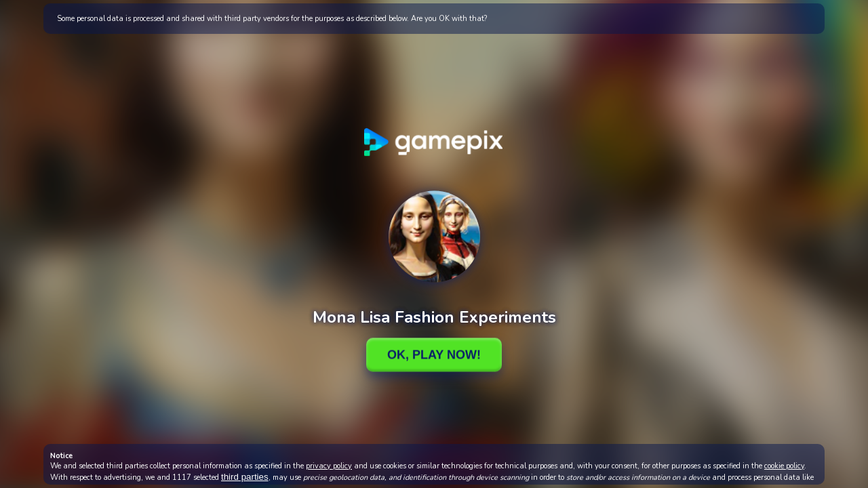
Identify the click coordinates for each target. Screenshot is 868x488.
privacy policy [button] (329, 466)
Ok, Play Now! (434, 354)
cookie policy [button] (784, 466)
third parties (245, 477)
